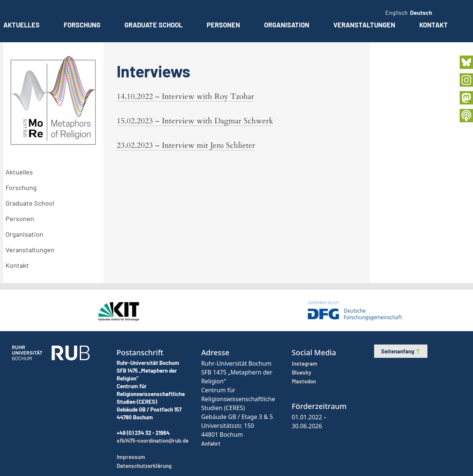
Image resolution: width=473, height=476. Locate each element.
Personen (223, 25)
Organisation (287, 25)
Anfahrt (211, 443)
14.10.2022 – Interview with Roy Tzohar (185, 96)
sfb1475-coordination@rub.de (153, 440)
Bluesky (302, 372)
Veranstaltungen (364, 25)
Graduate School (154, 25)
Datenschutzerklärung (144, 466)
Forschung (82, 25)
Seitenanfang (401, 351)
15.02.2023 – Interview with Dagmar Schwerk (195, 121)
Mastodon (304, 381)
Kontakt (434, 25)
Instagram (305, 363)
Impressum (131, 457)
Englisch (397, 12)
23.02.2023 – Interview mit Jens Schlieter (186, 145)
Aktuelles (21, 25)
